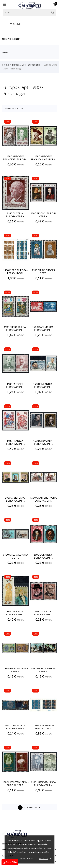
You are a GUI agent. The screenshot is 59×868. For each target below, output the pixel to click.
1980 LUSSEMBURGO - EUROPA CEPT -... (43, 784)
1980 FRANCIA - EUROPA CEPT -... (16, 442)
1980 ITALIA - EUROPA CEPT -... (16, 670)
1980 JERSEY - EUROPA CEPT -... (44, 670)
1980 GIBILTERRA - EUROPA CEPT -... (16, 499)
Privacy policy (28, 859)
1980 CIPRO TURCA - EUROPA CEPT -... (16, 328)
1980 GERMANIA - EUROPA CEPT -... (43, 442)
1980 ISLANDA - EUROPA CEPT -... (43, 613)
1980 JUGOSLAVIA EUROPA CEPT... (44, 727)
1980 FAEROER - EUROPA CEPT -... (16, 385)
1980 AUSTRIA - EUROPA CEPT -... (16, 215)
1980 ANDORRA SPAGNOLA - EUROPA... (44, 158)
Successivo (34, 808)
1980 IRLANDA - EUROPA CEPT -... (16, 613)
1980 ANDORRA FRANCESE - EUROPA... (16, 158)
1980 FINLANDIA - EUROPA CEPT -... (43, 385)
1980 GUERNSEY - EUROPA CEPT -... (43, 556)
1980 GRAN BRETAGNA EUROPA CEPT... (43, 499)
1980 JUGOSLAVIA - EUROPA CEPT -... (16, 727)
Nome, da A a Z (12, 109)
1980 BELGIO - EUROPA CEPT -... (44, 215)
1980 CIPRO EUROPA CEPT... (43, 272)
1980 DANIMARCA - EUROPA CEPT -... (44, 328)
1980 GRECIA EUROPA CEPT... (16, 556)
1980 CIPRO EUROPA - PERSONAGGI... (16, 272)
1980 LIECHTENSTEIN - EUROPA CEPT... (16, 784)
